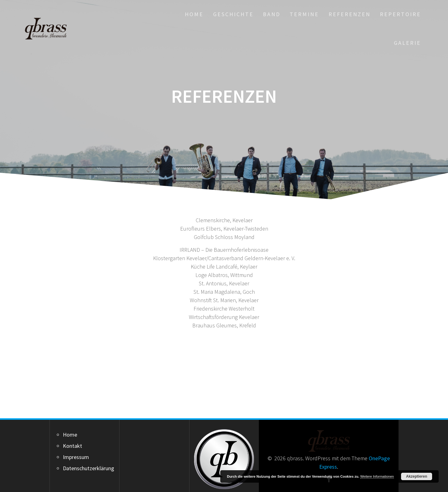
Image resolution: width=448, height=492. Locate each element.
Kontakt (72, 446)
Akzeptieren (417, 476)
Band (272, 14)
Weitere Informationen (377, 476)
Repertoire (400, 14)
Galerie (407, 43)
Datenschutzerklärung (89, 468)
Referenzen (350, 14)
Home (194, 14)
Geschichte (233, 14)
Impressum (76, 457)
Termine (304, 14)
